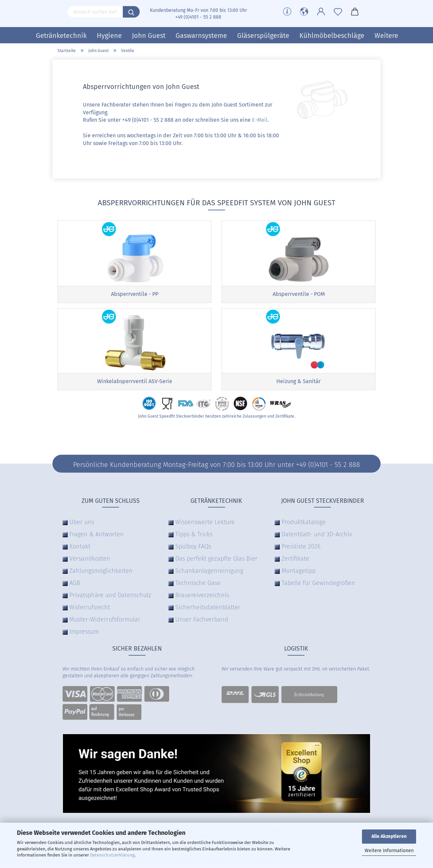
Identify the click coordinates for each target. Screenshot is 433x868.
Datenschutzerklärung (112, 855)
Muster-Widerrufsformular (105, 624)
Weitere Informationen (389, 851)
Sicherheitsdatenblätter (208, 612)
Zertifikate (295, 563)
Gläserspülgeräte (263, 36)
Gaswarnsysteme (201, 36)
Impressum (84, 636)
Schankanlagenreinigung (209, 575)
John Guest (149, 36)
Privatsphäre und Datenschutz (110, 600)
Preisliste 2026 (301, 551)
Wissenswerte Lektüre (205, 526)
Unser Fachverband (202, 624)
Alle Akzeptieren (389, 836)
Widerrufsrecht (90, 612)
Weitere (386, 36)
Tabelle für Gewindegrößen (318, 587)
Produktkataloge (304, 526)
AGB (75, 587)
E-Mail (260, 120)
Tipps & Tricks (194, 539)
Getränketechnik (61, 36)
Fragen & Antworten (97, 539)
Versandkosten (90, 563)
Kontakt (80, 551)
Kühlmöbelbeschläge (332, 36)
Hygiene (109, 36)
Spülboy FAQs (193, 551)
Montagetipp (299, 575)
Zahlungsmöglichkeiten (101, 575)
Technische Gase (198, 587)
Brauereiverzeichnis (202, 600)
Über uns (82, 526)
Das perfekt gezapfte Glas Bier (216, 563)
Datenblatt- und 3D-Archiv (317, 539)
